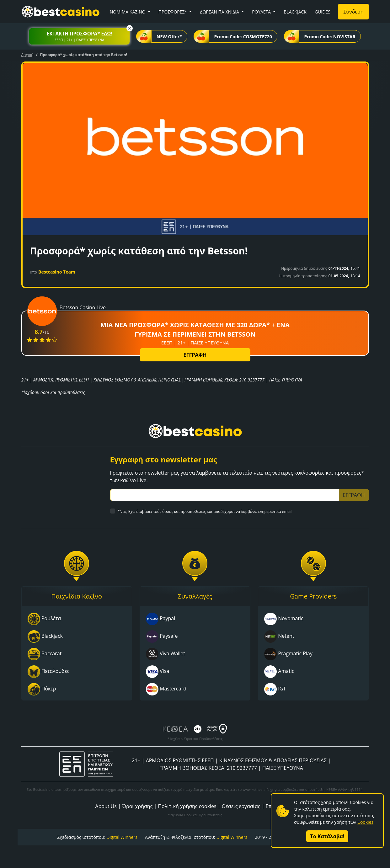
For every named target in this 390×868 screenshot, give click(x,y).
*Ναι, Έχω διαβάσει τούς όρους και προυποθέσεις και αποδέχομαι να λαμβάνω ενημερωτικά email (205, 511)
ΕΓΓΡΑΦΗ (195, 355)
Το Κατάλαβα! (327, 836)
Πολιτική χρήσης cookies (187, 806)
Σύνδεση (353, 12)
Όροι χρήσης (137, 806)
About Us (106, 806)
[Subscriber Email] (225, 495)
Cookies (365, 822)
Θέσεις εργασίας (241, 806)
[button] (79, 36)
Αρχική (27, 55)
